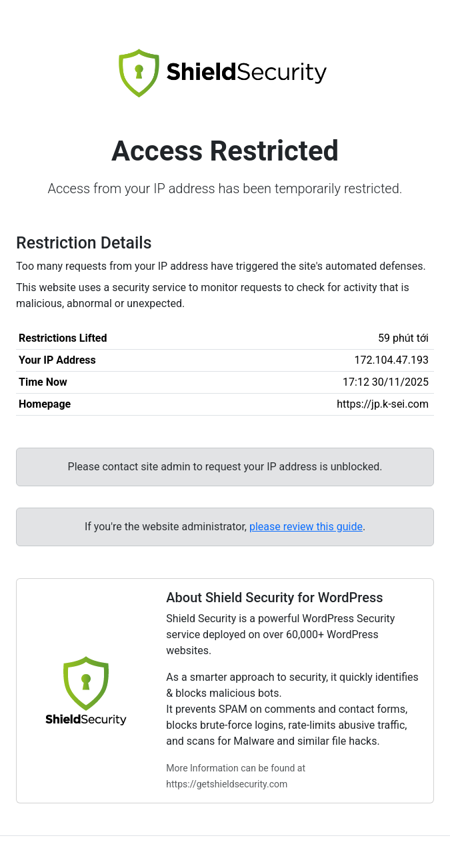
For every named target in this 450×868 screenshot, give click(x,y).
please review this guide (306, 527)
